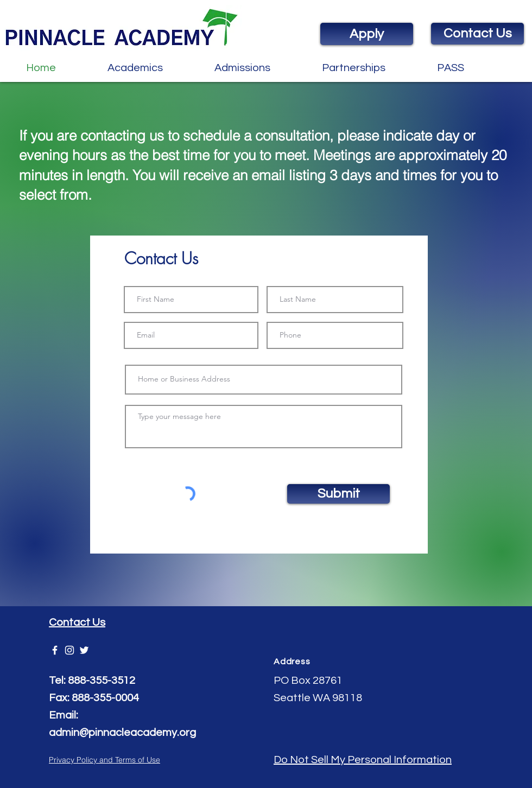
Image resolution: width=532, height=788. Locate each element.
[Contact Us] (477, 34)
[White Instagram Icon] (69, 650)
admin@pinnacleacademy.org (122, 733)
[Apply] (367, 34)
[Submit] (338, 494)
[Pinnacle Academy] (55, 650)
